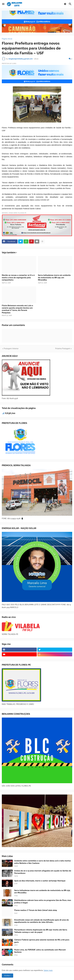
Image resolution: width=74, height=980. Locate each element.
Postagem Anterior (11, 349)
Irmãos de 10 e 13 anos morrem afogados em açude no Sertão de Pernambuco (43, 872)
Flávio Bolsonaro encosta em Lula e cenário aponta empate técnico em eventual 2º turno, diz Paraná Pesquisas (17, 309)
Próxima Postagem (63, 349)
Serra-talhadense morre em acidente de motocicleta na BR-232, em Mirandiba (54, 278)
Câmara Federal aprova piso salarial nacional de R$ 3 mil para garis (42, 941)
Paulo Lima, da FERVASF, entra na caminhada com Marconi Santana (40, 951)
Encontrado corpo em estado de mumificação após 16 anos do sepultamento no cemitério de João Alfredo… (42, 921)
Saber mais (48, 970)
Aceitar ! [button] (7, 976)
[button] (3, 4)
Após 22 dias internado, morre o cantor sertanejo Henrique (40, 881)
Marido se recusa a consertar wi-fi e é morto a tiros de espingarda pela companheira (18, 278)
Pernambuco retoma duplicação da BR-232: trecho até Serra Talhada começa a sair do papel (41, 931)
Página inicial (7, 39)
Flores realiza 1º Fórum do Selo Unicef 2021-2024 (36, 910)
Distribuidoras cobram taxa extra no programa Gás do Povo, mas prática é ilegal (43, 901)
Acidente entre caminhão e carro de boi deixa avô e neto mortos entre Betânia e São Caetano (43, 862)
